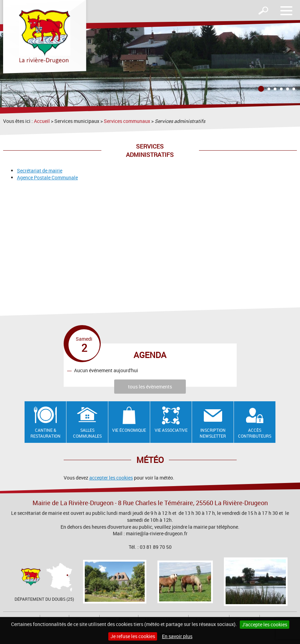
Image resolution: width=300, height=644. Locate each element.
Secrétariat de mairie (40, 171)
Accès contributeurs (255, 433)
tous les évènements (150, 387)
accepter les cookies (111, 478)
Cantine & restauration (46, 433)
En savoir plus (177, 636)
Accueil (42, 121)
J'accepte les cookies (265, 624)
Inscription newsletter (213, 433)
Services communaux (127, 121)
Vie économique (129, 430)
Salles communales (87, 433)
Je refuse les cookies (133, 636)
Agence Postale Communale (47, 177)
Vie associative (171, 430)
